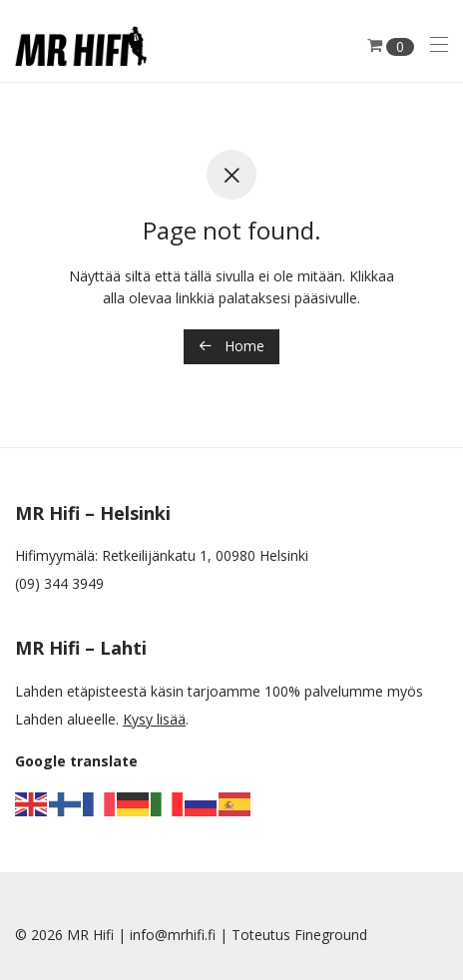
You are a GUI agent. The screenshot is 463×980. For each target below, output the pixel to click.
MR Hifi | (98, 935)
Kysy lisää (154, 719)
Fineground (331, 935)
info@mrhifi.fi (173, 935)
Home (231, 346)
